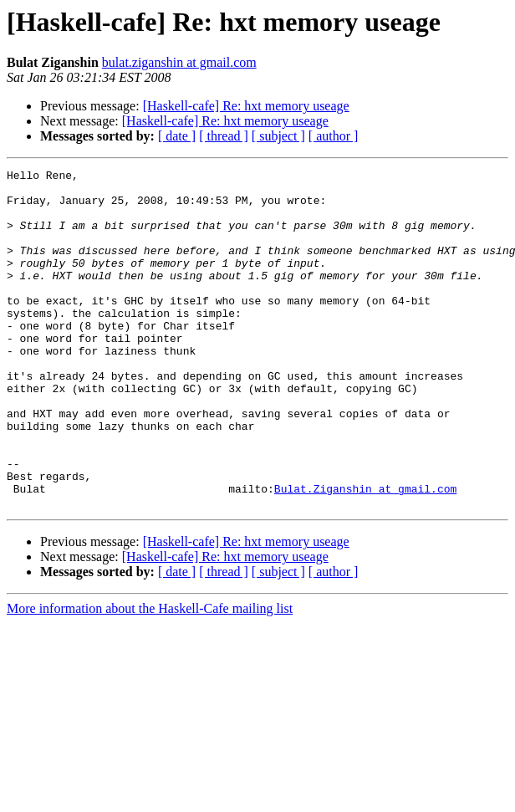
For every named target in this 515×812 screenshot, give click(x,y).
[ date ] (177, 136)
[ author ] (334, 136)
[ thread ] (224, 136)
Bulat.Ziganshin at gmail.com (365, 554)
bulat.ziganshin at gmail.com (179, 62)
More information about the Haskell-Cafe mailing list (150, 676)
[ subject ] (278, 136)
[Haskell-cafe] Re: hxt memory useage (246, 106)
